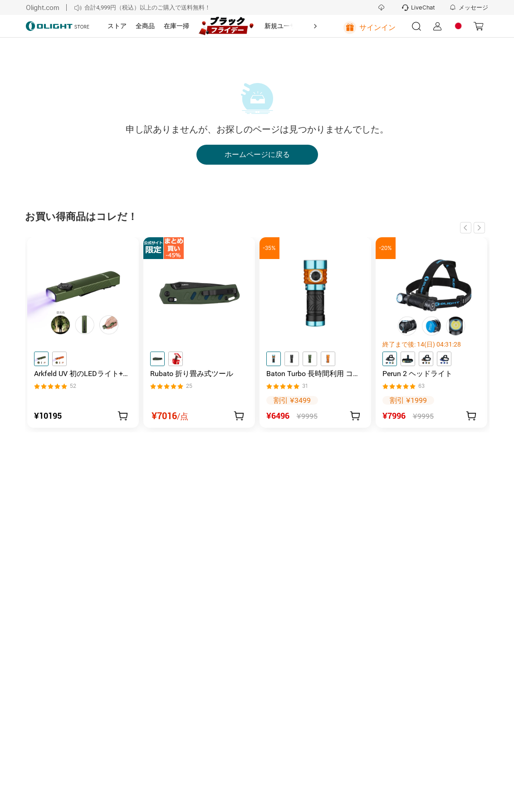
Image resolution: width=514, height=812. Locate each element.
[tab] (117, 26)
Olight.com (43, 7)
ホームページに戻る (257, 155)
